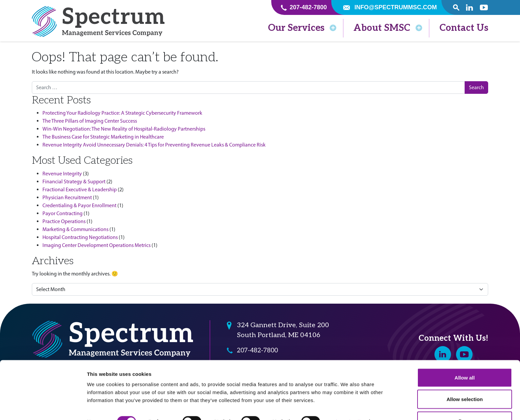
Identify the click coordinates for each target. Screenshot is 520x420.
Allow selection (464, 381)
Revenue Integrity (62, 174)
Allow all (465, 359)
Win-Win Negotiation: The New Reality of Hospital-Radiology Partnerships (124, 129)
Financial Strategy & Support (74, 181)
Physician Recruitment (67, 197)
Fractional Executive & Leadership (80, 189)
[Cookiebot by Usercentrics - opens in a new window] (43, 407)
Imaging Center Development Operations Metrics (97, 245)
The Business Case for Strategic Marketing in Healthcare (103, 137)
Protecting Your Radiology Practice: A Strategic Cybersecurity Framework (122, 113)
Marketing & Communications (75, 229)
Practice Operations (64, 221)
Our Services (302, 28)
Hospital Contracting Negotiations (80, 237)
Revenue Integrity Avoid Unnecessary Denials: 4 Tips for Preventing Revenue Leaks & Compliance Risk (154, 145)
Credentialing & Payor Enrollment (79, 205)
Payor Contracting (63, 213)
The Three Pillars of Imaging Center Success (90, 121)
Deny (465, 402)
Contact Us (464, 28)
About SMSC (388, 28)
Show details (348, 403)
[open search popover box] (456, 7)
